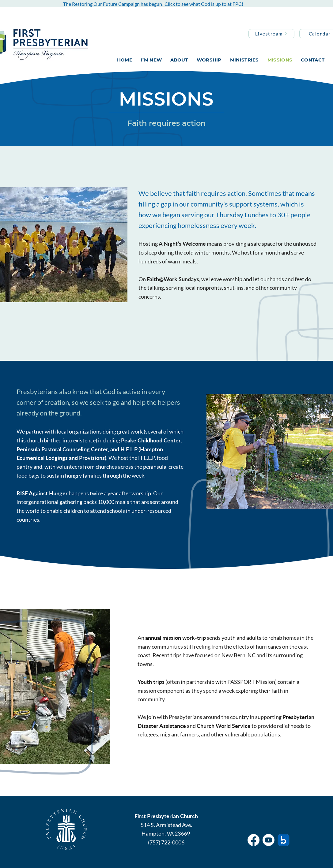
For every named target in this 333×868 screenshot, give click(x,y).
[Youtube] (269, 840)
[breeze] (284, 840)
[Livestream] (271, 34)
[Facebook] (254, 840)
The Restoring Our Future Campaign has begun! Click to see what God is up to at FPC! (153, 4)
